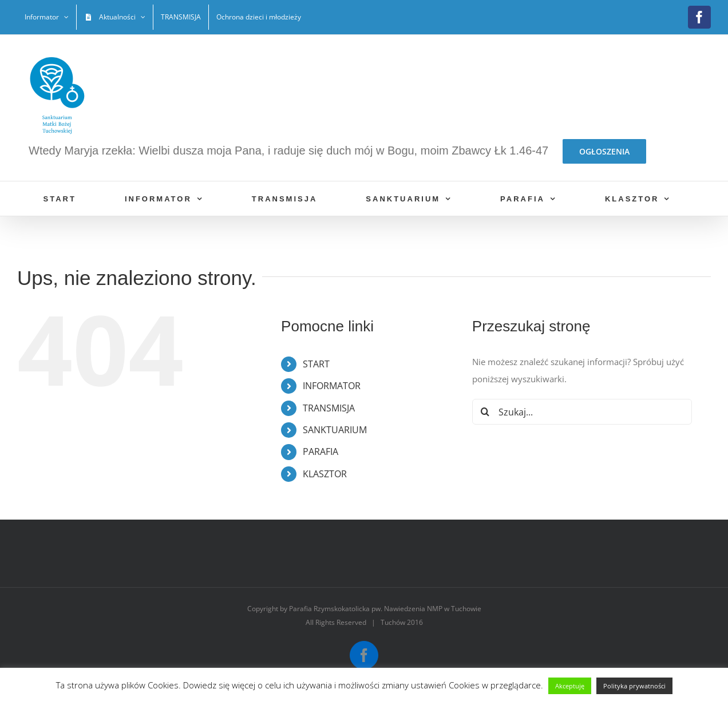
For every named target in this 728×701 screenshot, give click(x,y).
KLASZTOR (325, 474)
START (316, 364)
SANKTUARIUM (335, 430)
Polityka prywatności (634, 686)
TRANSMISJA (329, 408)
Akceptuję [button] (570, 686)
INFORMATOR (332, 386)
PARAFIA (321, 452)
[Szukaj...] (582, 412)
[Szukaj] (485, 412)
